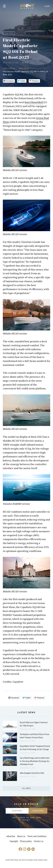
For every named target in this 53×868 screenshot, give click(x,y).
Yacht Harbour (27, 7)
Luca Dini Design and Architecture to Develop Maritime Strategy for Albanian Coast (35, 761)
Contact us (39, 841)
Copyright (14, 841)
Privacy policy (26, 841)
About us (21, 836)
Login (47, 6)
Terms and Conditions (37, 836)
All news (27, 788)
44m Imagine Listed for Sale (32, 773)
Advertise (11, 836)
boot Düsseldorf (34, 102)
